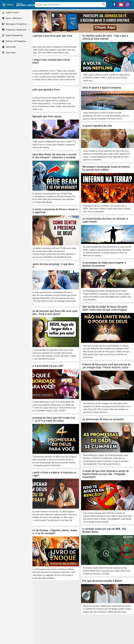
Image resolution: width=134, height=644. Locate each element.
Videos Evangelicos (12, 35)
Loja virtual (9, 53)
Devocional (9, 47)
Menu (10, 5)
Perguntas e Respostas (17, 30)
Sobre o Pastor (10, 13)
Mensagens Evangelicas (17, 24)
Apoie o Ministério (12, 18)
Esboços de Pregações (14, 41)
